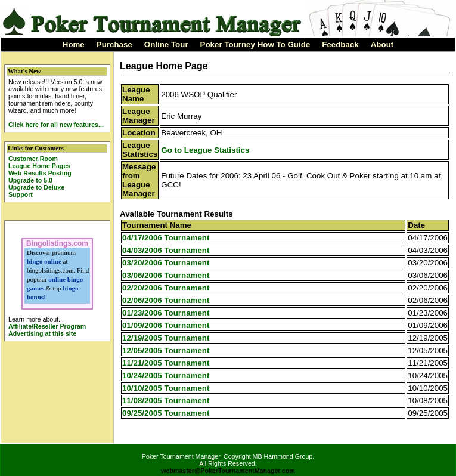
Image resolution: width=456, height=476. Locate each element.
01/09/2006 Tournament (166, 325)
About (382, 44)
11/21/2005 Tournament (166, 363)
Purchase (114, 44)
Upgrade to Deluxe (36, 187)
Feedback (340, 44)
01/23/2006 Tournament (166, 313)
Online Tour (166, 44)
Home (74, 44)
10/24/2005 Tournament (166, 375)
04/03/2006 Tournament (166, 250)
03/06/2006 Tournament (166, 275)
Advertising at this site (42, 333)
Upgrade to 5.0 (30, 180)
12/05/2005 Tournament (166, 350)
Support (21, 194)
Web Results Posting (40, 173)
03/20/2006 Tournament (166, 263)
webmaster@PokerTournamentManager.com (228, 471)
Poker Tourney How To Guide (255, 44)
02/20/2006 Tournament (166, 288)
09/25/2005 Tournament (166, 413)
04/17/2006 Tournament (166, 238)
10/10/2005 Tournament (166, 388)
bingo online (44, 261)
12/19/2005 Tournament (166, 338)
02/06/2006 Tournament (166, 300)
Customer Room (33, 159)
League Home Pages (39, 166)
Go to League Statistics (205, 150)
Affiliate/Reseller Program (47, 326)
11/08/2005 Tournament (166, 401)
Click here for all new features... (56, 125)
